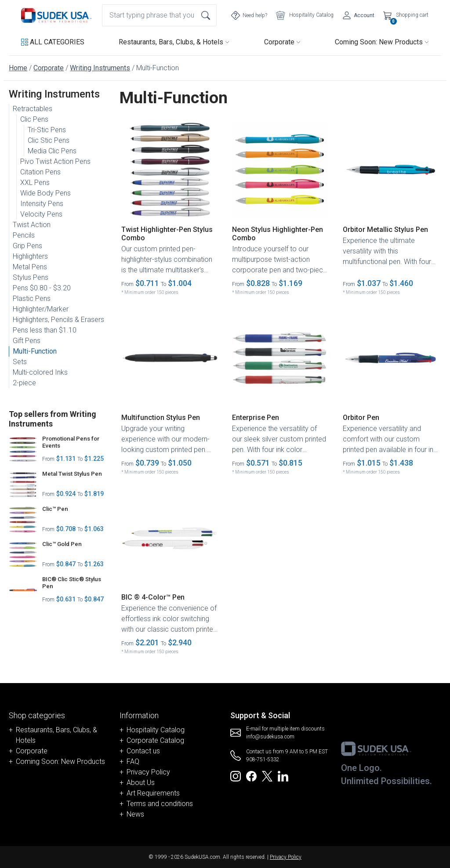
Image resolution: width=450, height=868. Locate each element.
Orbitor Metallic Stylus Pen (385, 230)
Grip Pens (27, 246)
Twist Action (32, 225)
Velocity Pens (41, 214)
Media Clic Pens (52, 151)
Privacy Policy (148, 772)
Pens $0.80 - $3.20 (42, 288)
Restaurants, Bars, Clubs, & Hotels (174, 42)
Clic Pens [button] (34, 119)
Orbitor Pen (361, 418)
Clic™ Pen (55, 509)
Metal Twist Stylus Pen (72, 474)
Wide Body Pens (45, 193)
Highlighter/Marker (41, 309)
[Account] (358, 15)
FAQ (133, 761)
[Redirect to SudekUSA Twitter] (267, 776)
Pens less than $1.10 (45, 330)
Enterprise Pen (256, 418)
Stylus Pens (31, 277)
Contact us (143, 751)
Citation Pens (40, 172)
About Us (141, 783)
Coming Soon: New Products (382, 42)
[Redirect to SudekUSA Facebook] (251, 776)
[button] (53, 42)
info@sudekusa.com (270, 737)
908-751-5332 (263, 759)
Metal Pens (30, 267)
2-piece (24, 383)
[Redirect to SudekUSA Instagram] (236, 776)
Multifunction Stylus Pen (161, 418)
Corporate (282, 42)
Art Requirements (153, 793)
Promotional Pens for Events (71, 442)
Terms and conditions (160, 804)
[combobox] (159, 15)
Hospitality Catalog (156, 730)
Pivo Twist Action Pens (55, 161)
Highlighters (30, 256)
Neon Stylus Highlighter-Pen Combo (278, 234)
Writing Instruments (100, 68)
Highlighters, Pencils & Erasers (58, 320)
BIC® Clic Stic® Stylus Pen (72, 583)
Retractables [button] (33, 109)
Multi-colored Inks (40, 372)
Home (18, 68)
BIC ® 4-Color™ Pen (153, 597)
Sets (20, 362)
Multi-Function (35, 351)
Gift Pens (27, 341)
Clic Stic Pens (49, 140)
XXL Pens (35, 183)
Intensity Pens (42, 204)
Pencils (24, 235)
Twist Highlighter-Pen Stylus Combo (167, 234)
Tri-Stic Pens (47, 130)
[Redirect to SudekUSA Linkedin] (283, 776)
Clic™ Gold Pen (62, 544)
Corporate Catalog (155, 740)
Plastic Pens (32, 298)
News (135, 814)
